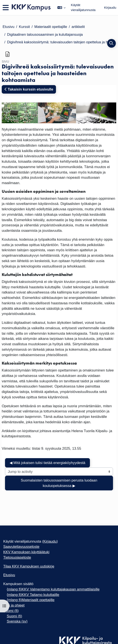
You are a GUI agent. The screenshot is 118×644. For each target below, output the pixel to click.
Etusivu (8, 27)
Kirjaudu (110, 7)
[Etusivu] (31, 8)
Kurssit (24, 27)
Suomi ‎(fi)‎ (11, 611)
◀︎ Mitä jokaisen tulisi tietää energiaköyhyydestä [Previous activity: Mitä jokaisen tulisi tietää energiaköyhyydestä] (47, 463)
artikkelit (78, 27)
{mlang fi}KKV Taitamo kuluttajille (33, 595)
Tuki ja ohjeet (14, 605)
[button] (62, 8)
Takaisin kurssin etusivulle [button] (29, 89)
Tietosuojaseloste (17, 557)
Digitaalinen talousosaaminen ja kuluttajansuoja (45, 34)
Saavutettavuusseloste (21, 547)
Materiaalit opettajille (51, 27)
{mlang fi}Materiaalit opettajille (31, 600)
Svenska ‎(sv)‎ (17, 621)
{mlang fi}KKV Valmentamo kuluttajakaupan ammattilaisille (53, 589)
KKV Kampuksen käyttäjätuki (26, 552)
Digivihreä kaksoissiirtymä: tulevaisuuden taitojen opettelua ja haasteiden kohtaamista (61, 42)
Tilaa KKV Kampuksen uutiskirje (29, 566)
